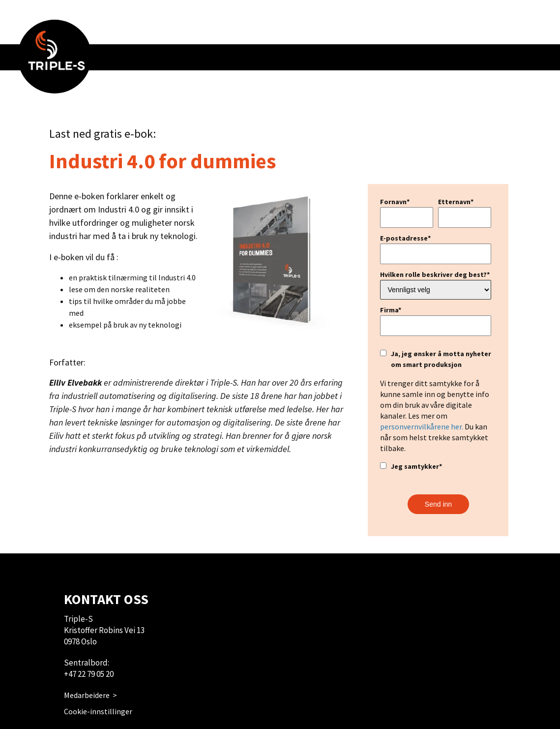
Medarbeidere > (90, 695)
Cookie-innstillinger (98, 711)
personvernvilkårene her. (422, 426)
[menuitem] (55, 57)
